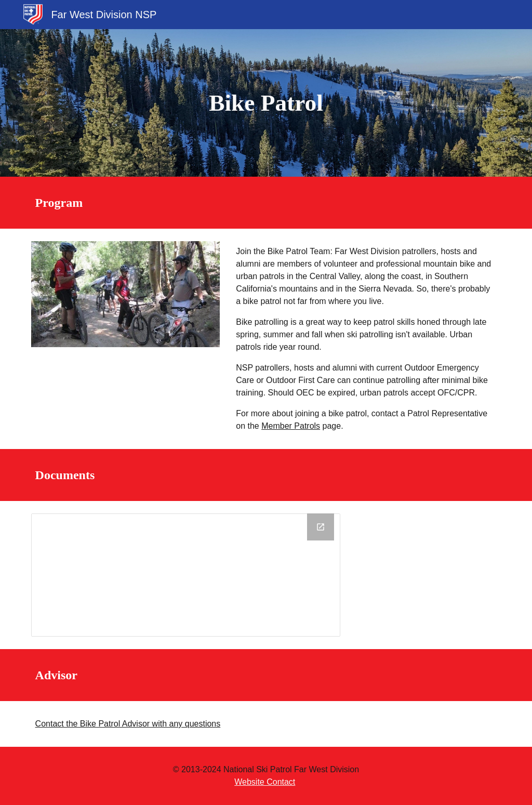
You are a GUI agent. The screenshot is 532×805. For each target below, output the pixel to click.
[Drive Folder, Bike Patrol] (186, 575)
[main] (266, 103)
